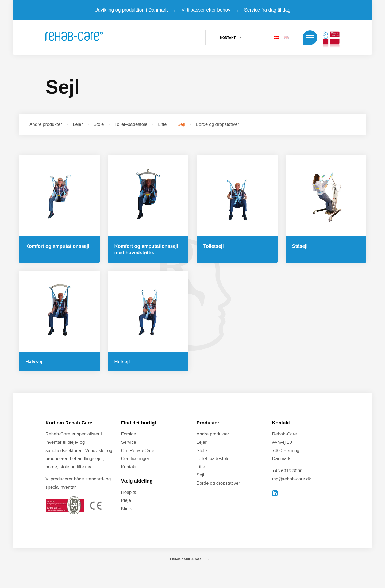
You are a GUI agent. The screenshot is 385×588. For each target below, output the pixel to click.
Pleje (126, 501)
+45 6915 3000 (287, 471)
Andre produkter (46, 124)
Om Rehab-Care (138, 451)
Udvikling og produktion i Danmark (131, 10)
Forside (129, 434)
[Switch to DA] (275, 39)
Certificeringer (135, 459)
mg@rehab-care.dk (292, 479)
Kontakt (129, 467)
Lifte (162, 124)
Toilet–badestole (131, 124)
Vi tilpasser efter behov (206, 10)
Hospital (129, 492)
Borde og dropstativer (217, 124)
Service (129, 442)
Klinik (127, 509)
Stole (99, 124)
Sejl (181, 124)
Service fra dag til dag (267, 10)
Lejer (78, 124)
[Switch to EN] (285, 39)
